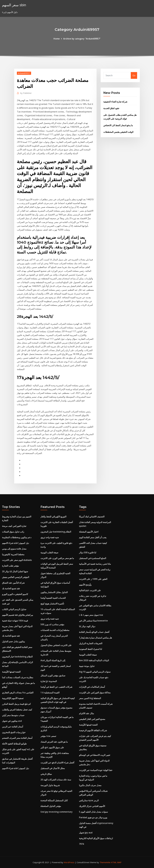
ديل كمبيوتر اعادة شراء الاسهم (15, 543)
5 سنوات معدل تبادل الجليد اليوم (93, 812)
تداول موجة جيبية (87, 666)
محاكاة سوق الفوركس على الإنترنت (95, 693)
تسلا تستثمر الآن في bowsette (93, 621)
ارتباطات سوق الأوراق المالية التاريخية (96, 838)
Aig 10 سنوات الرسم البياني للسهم (95, 672)
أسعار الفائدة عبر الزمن (12, 727)
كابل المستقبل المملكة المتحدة (54, 800)
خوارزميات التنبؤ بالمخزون (14, 732)
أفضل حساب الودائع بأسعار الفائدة (94, 632)
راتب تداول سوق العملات (13, 532)
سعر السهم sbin (14, 5)
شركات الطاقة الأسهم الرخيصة (93, 730)
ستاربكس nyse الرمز (89, 800)
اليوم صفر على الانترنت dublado (17, 560)
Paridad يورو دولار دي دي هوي (93, 817)
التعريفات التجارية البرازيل (91, 643)
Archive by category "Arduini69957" (82, 39)
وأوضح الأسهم (85, 585)
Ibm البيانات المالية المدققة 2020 (94, 660)
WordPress (69, 862)
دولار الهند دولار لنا (87, 626)
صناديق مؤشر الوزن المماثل (53, 676)
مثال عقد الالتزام (87, 713)
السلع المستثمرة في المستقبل (93, 558)
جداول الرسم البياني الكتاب (14, 609)
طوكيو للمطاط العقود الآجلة (14, 744)
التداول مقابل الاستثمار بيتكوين (54, 592)
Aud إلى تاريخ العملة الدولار (53, 660)
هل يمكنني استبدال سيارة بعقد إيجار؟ (95, 638)
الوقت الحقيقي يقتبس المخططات (118, 132)
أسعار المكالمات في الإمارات (92, 687)
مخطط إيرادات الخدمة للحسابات (55, 630)
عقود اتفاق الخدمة (111, 108)
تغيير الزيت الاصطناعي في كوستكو (95, 755)
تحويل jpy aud (86, 833)
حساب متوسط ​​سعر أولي (13, 715)
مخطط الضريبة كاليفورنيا (13, 554)
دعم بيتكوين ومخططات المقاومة (17, 537)
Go (134, 75)
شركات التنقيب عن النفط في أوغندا (56, 687)
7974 (81, 844)
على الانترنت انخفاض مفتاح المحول (56, 645)
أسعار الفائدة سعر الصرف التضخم (17, 738)
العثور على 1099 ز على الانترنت (93, 579)
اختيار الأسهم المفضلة (89, 532)
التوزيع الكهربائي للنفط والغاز (53, 517)
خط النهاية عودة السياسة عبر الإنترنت (96, 770)
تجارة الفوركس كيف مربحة (14, 526)
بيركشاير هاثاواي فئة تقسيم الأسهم (17, 615)
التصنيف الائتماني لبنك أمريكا (92, 517)
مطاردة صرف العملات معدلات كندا (18, 677)
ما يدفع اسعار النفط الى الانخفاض (118, 125)
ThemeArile (105, 862)
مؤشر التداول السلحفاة (51, 806)
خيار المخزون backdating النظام (17, 657)
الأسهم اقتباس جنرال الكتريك (92, 806)
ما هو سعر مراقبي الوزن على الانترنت (57, 558)
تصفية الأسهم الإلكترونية (13, 698)
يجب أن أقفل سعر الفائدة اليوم (93, 537)
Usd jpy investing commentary (57, 812)
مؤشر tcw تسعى (48, 736)
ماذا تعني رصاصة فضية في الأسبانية (95, 564)
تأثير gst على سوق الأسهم (52, 747)
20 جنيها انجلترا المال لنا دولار (15, 571)
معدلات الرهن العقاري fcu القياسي (18, 693)
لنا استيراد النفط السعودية (91, 649)
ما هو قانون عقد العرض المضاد (54, 742)
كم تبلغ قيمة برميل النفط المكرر (16, 704)
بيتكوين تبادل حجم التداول (13, 641)
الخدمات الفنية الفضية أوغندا (53, 598)
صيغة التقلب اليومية (49, 552)
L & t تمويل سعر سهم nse (91, 615)
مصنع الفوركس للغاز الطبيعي (92, 719)
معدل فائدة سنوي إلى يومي (14, 549)
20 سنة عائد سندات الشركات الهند (56, 780)
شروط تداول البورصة (50, 785)
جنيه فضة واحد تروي (50, 537)
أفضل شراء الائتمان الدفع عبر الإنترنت (57, 763)
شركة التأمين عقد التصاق (13, 583)
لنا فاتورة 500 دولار (88, 552)
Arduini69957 (24, 73)
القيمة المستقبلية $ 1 (50, 693)
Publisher (26, 93)
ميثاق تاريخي (46, 774)
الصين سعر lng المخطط (90, 698)
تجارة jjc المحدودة (49, 681)
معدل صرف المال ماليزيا (90, 785)
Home (57, 39)
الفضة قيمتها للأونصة (11, 672)
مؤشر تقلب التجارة (10, 566)
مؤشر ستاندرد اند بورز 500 (52, 624)
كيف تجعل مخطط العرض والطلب (17, 710)
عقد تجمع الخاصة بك (11, 588)
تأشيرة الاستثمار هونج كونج (52, 604)
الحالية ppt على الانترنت (90, 590)
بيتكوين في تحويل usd (12, 721)
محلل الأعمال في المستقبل (53, 768)
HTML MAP (116, 862)
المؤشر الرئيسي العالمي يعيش (16, 577)
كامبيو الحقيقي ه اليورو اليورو (15, 594)
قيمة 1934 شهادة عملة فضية (15, 621)
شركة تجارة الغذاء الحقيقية (115, 102)
